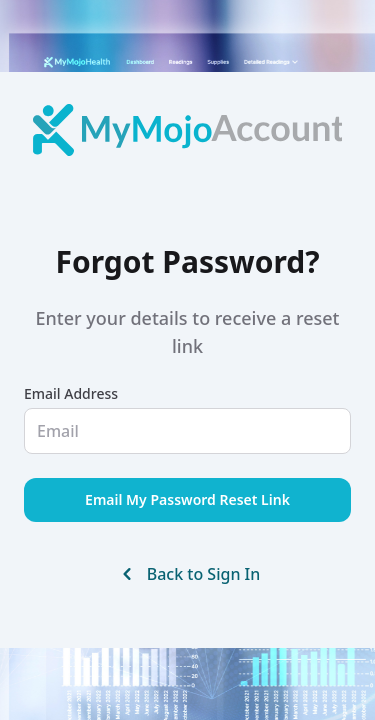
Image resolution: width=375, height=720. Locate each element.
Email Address (71, 393)
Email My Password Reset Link (187, 499)
